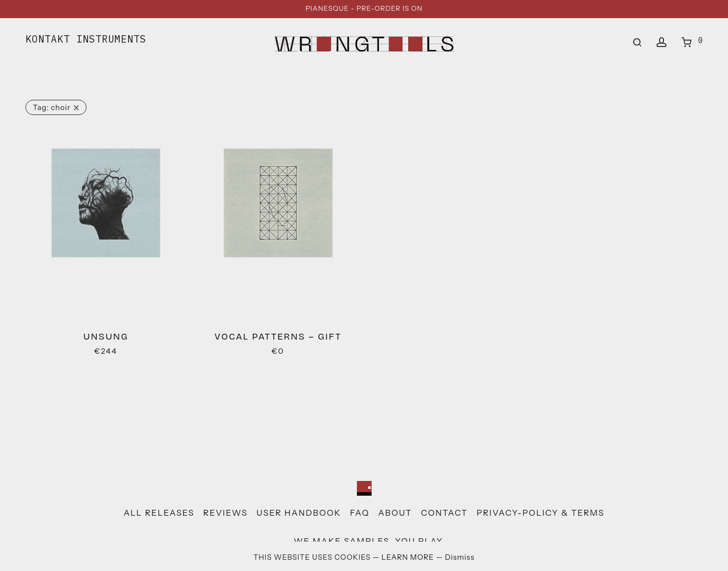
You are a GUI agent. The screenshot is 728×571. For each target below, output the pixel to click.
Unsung (106, 336)
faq (360, 513)
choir (52, 107)
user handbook (299, 513)
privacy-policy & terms (541, 513)
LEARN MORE (408, 557)
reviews (226, 513)
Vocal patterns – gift (278, 336)
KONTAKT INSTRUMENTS (86, 39)
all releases (159, 513)
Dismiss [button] (460, 557)
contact (444, 513)
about (395, 513)
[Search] (637, 43)
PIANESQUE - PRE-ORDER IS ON (364, 8)
